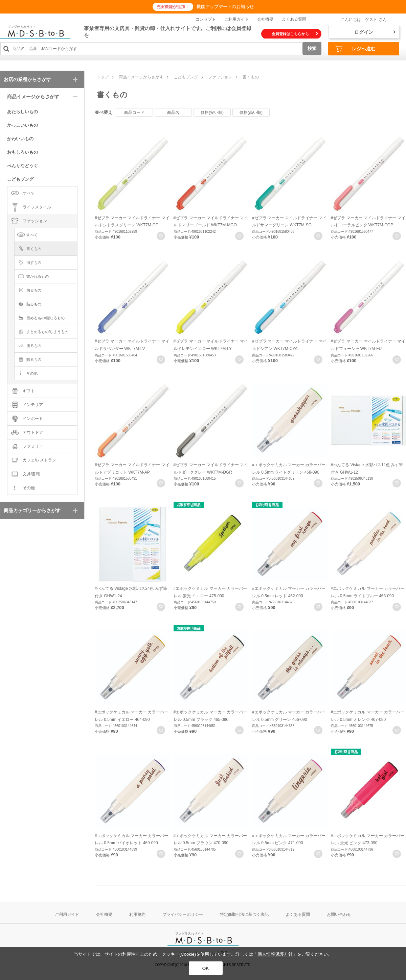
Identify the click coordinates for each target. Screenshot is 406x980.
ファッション (220, 77)
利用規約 (137, 914)
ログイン (375, 32)
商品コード (134, 112)
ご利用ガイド (236, 19)
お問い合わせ (339, 914)
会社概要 (265, 19)
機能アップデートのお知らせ (225, 7)
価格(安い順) (212, 112)
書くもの (251, 77)
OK (206, 968)
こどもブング (186, 77)
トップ (103, 77)
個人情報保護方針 (275, 954)
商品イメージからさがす (141, 77)
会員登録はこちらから (295, 34)
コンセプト (206, 19)
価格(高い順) (251, 112)
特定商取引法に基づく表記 (244, 914)
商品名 (173, 112)
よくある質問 (294, 19)
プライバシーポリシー (183, 914)
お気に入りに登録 (161, 236)
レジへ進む (355, 49)
